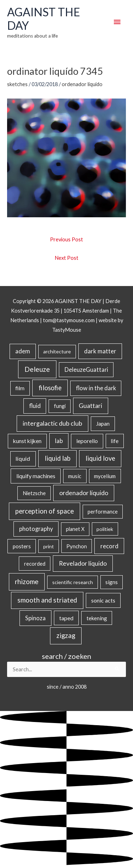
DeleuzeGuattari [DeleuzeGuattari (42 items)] (86, 369)
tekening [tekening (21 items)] (97, 618)
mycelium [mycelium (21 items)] (105, 476)
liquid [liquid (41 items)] (23, 458)
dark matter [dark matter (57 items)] (100, 351)
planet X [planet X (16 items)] (75, 529)
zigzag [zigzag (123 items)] (66, 635)
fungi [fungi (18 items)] (60, 406)
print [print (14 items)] (49, 546)
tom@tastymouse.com (69, 320)
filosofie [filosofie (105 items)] (50, 388)
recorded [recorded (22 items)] (35, 564)
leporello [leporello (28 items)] (87, 441)
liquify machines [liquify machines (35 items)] (36, 476)
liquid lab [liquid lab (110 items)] (58, 458)
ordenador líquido (82, 84)
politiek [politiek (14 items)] (105, 529)
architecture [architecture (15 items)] (57, 351)
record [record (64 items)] (109, 546)
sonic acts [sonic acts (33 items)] (103, 600)
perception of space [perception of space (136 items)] (45, 511)
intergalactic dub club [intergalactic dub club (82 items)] (52, 423)
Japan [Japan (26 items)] (103, 424)
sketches (17, 84)
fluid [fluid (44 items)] (35, 406)
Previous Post (66, 239)
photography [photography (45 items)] (36, 529)
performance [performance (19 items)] (103, 511)
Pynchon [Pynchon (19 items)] (77, 546)
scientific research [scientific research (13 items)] (73, 582)
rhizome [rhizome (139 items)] (27, 581)
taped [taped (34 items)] (66, 618)
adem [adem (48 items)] (23, 351)
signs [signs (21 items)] (112, 582)
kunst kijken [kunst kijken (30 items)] (27, 441)
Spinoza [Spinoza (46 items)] (35, 618)
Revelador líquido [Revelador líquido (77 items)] (83, 563)
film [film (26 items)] (20, 388)
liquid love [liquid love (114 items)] (100, 458)
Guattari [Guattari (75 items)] (90, 406)
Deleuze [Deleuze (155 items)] (37, 369)
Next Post (66, 258)
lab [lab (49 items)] (59, 441)
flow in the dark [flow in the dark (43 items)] (96, 388)
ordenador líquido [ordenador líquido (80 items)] (84, 493)
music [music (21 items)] (75, 476)
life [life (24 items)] (115, 441)
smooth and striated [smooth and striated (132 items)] (47, 600)
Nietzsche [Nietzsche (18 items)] (34, 493)
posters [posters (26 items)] (22, 546)
